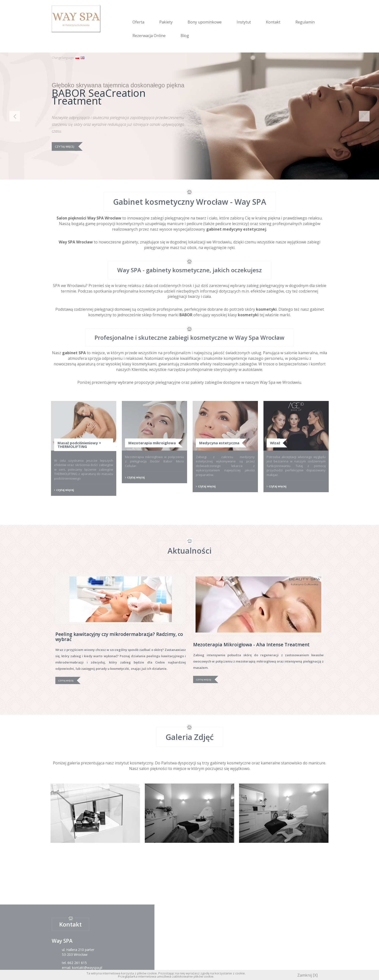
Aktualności (189, 551)
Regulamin (305, 22)
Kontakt (273, 22)
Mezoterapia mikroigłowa (152, 443)
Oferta (138, 22)
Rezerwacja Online (149, 36)
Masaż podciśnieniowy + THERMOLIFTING (79, 445)
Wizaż (275, 443)
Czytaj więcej (65, 147)
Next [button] (364, 116)
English (82, 58)
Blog (185, 36)
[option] (189, 116)
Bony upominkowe (205, 22)
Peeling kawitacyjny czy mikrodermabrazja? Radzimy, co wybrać (119, 637)
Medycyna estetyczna (219, 443)
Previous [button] (15, 116)
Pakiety (166, 22)
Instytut (244, 22)
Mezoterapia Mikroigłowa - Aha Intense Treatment (251, 645)
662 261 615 (77, 963)
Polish (77, 58)
